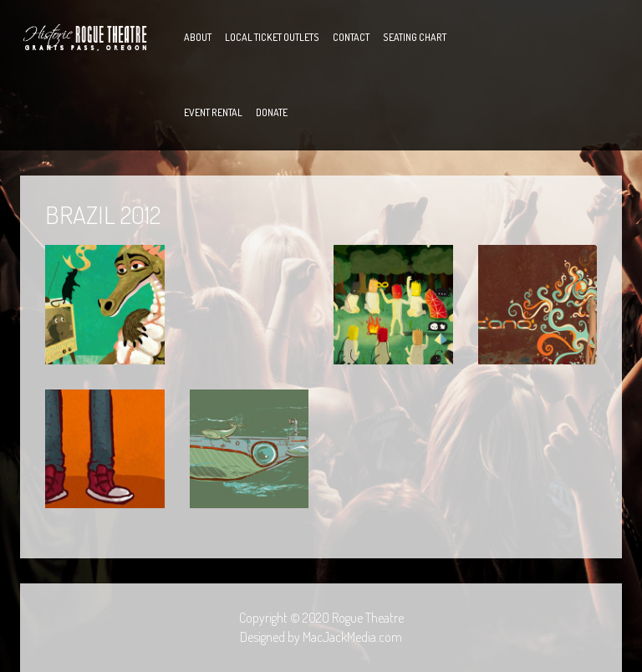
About (198, 37)
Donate (272, 112)
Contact (351, 37)
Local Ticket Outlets (272, 37)
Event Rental (213, 112)
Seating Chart (415, 37)
